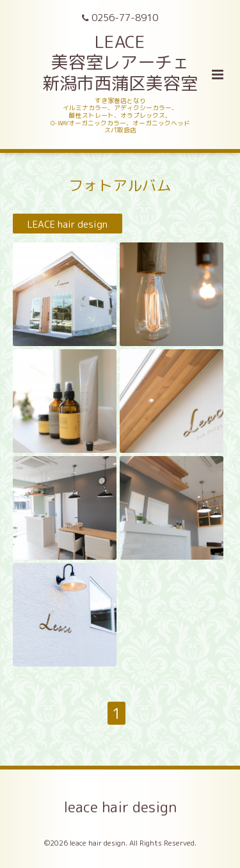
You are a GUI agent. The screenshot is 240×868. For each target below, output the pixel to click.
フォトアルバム (120, 185)
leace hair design (120, 806)
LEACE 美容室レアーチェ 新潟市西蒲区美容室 (120, 62)
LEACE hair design (68, 224)
